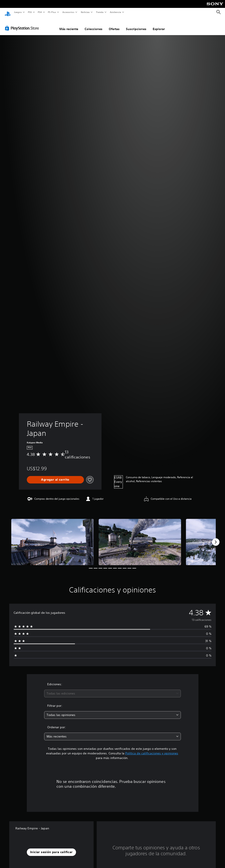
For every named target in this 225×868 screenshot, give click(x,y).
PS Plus (52, 12)
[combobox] (112, 689)
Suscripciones (136, 25)
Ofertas (114, 25)
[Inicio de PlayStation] (8, 12)
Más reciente (69, 25)
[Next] (216, 538)
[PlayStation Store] (23, 24)
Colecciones (93, 25)
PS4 (40, 12)
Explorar (159, 25)
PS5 (30, 12)
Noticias (85, 12)
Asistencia (115, 12)
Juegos (18, 12)
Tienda (100, 12)
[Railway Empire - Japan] (53, 538)
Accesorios (68, 12)
